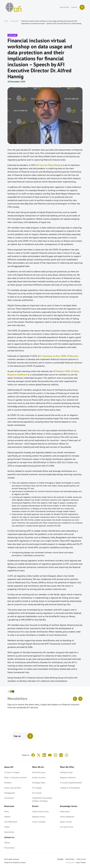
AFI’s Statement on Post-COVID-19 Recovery (58, 356)
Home (6, 21)
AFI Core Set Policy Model (48, 165)
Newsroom (15, 21)
